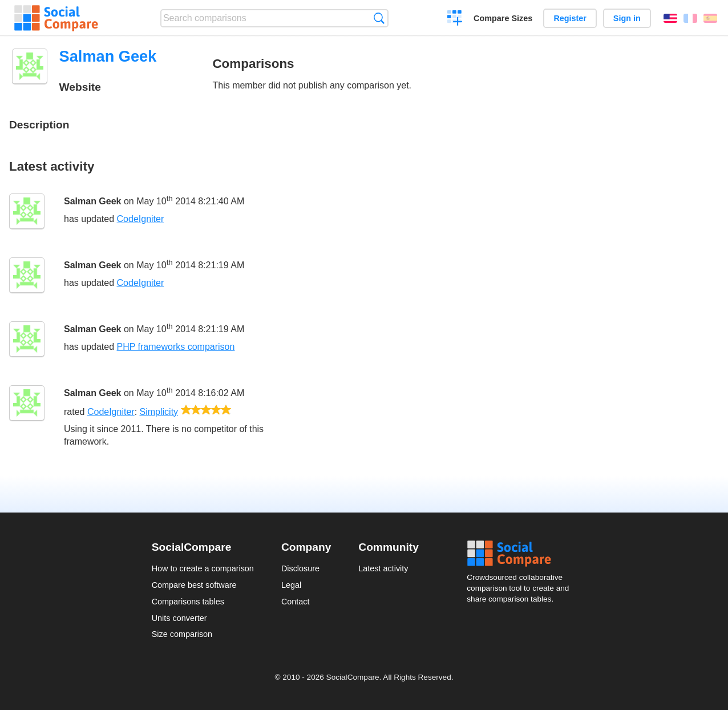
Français (690, 18)
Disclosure (300, 568)
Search (379, 18)
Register (570, 18)
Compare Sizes (503, 18)
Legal (291, 585)
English (670, 18)
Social (521, 554)
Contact (296, 602)
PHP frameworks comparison (176, 347)
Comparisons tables (188, 602)
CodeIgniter (141, 219)
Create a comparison (455, 19)
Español (710, 18)
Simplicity (159, 411)
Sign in (627, 18)
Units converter (179, 618)
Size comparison (182, 634)
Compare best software (194, 585)
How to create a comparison (203, 568)
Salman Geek (93, 201)
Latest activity (383, 568)
